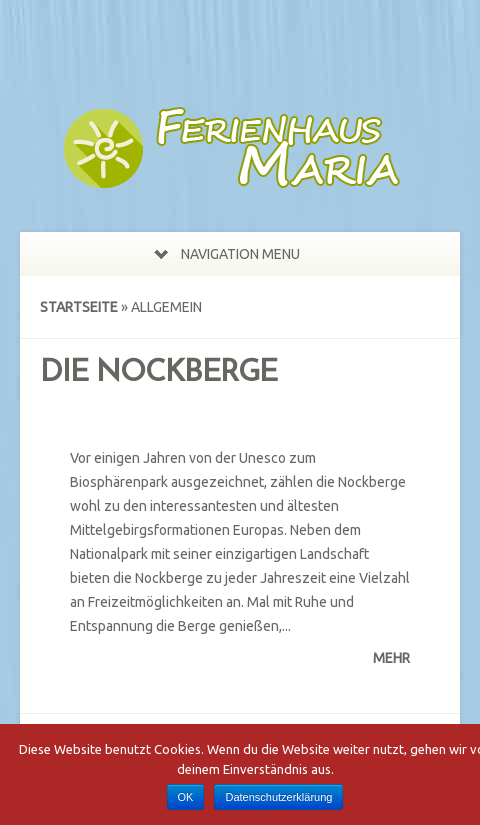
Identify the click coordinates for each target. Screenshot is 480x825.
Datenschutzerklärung (278, 797)
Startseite (79, 307)
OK (186, 797)
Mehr (391, 658)
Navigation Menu (227, 254)
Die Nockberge (158, 373)
